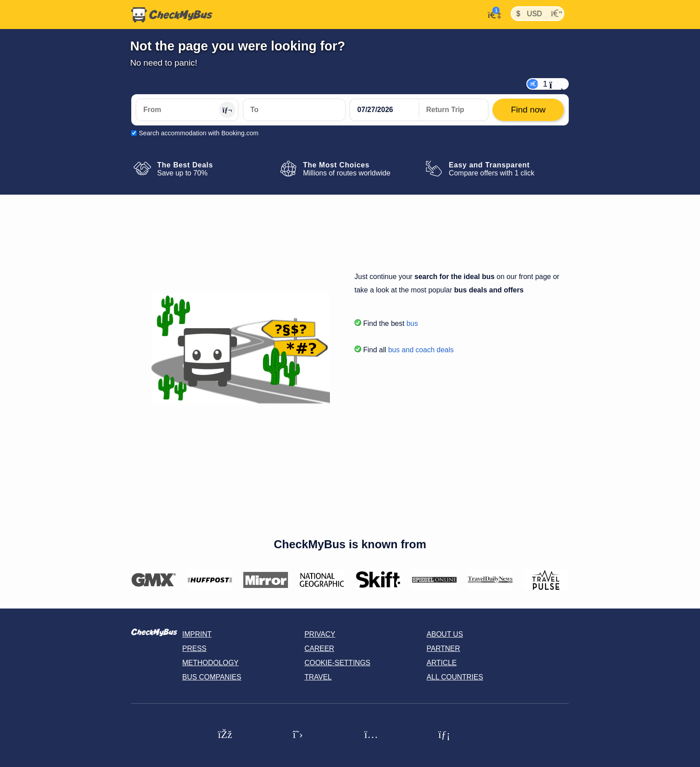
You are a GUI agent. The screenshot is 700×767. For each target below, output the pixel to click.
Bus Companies (212, 677)
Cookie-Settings (337, 663)
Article (442, 663)
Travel (318, 677)
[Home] (172, 15)
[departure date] (384, 110)
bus (412, 323)
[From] (187, 110)
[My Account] (492, 14)
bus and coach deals (421, 350)
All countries (455, 677)
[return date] (454, 110)
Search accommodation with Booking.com (199, 133)
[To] (294, 110)
